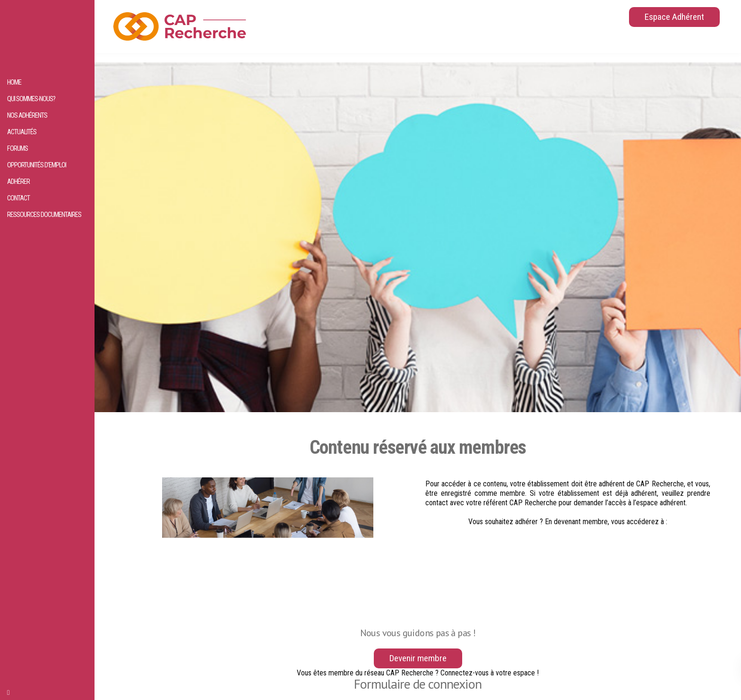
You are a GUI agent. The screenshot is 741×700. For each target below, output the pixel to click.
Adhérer (18, 182)
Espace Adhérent (674, 17)
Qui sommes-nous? (31, 99)
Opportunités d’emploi (37, 165)
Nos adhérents (27, 116)
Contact (18, 198)
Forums (17, 149)
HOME (14, 82)
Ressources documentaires (44, 215)
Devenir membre (418, 658)
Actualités (22, 132)
